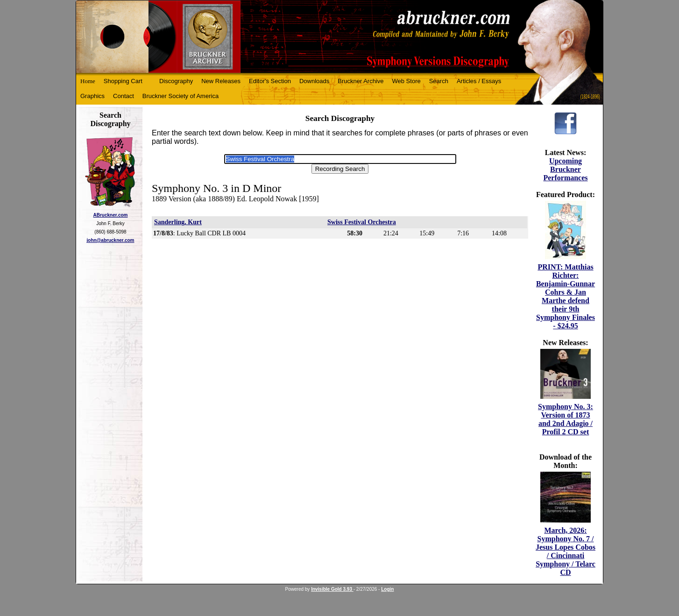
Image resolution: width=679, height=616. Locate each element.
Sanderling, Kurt (178, 222)
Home (88, 81)
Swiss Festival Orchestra (362, 222)
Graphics (92, 96)
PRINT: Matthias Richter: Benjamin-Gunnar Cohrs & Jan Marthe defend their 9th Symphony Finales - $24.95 (566, 296)
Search (439, 81)
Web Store (407, 81)
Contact (124, 96)
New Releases (221, 81)
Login (387, 589)
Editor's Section (270, 81)
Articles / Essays (479, 81)
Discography (176, 81)
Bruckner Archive (361, 81)
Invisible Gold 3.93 (332, 589)
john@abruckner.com (111, 240)
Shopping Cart (123, 81)
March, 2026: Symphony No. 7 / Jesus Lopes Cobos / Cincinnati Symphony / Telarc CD (566, 551)
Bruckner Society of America (180, 96)
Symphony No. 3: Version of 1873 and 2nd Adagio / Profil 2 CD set (566, 419)
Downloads (314, 81)
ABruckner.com (111, 215)
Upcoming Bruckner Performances (565, 169)
